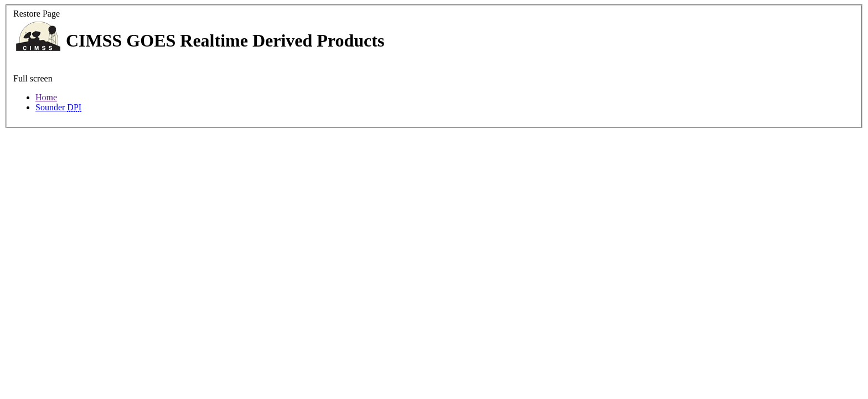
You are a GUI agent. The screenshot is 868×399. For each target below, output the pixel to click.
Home (46, 97)
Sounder (58, 107)
